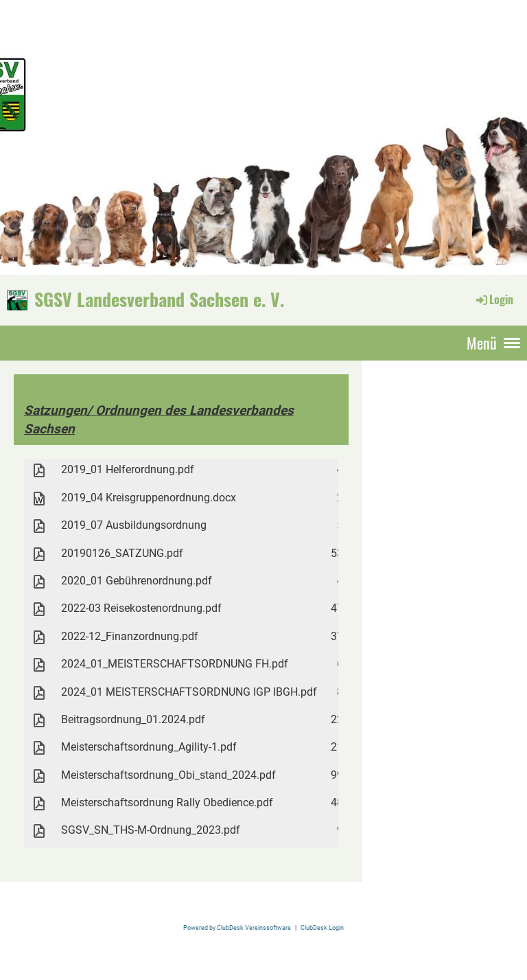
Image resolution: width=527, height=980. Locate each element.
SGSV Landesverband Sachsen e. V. (159, 299)
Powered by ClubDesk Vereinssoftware (237, 927)
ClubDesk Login (322, 927)
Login (494, 299)
